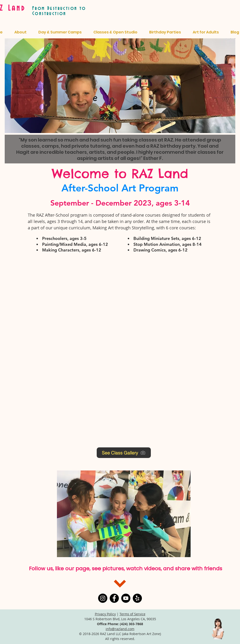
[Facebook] (114, 598)
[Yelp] (137, 598)
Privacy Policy (105, 614)
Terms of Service (132, 614)
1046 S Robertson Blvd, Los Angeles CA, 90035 (120, 619)
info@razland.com (120, 629)
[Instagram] (103, 598)
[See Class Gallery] (124, 453)
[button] (124, 514)
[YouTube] (126, 598)
